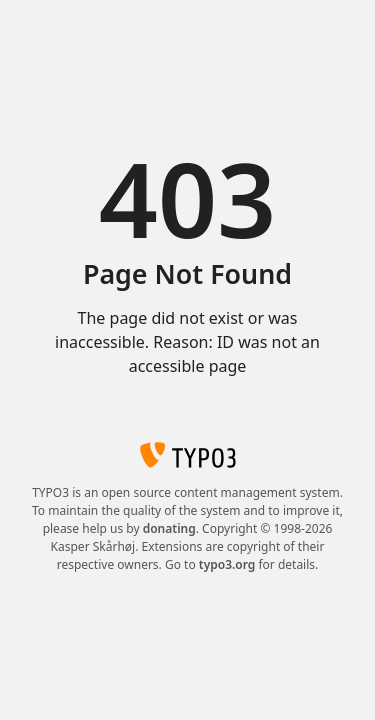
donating (169, 528)
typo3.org (227, 564)
